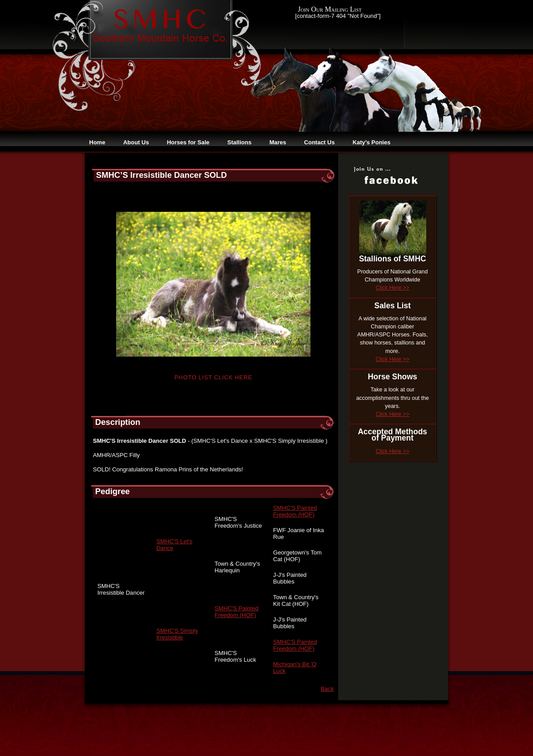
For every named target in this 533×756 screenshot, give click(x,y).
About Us (136, 142)
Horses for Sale (188, 142)
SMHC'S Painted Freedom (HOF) (295, 511)
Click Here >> (392, 288)
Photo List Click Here (213, 377)
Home (97, 142)
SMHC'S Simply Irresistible (177, 634)
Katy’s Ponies (371, 142)
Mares (278, 142)
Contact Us (320, 142)
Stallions (239, 142)
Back (327, 689)
